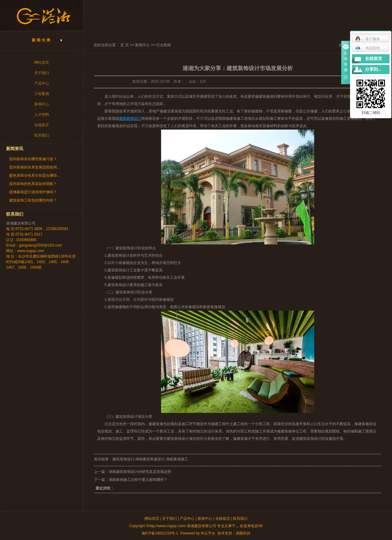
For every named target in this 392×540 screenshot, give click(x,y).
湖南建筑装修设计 (150, 459)
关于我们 (42, 73)
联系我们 (42, 135)
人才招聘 (42, 115)
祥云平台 (208, 533)
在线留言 (42, 125)
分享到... (373, 69)
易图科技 (243, 533)
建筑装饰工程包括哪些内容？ (33, 200)
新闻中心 (42, 104)
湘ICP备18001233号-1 (160, 533)
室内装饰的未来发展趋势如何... (35, 167)
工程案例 (42, 94)
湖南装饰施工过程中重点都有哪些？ (138, 480)
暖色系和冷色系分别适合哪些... (35, 176)
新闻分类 (42, 40)
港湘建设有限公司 (21, 223)
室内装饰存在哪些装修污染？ (33, 159)
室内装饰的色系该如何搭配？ (33, 184)
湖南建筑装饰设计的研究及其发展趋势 (140, 472)
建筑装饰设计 (119, 285)
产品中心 (42, 83)
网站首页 (42, 62)
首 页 (124, 45)
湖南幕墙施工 (177, 459)
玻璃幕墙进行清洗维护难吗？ (33, 192)
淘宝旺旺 (368, 48)
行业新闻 (164, 45)
